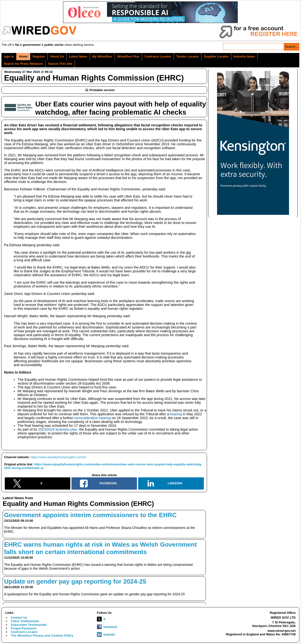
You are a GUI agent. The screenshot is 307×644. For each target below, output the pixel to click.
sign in (9, 56)
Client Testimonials (25, 621)
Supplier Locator (216, 56)
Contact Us (19, 618)
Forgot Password (24, 628)
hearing (176, 414)
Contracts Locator (158, 56)
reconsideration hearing (92, 418)
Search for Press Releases (23, 64)
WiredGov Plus (128, 56)
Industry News (244, 56)
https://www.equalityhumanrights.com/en (59, 457)
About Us (57, 56)
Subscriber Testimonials (29, 625)
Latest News (78, 56)
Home (23, 56)
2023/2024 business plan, (58, 429)
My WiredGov (102, 56)
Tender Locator (188, 56)
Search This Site (60, 64)
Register (39, 56)
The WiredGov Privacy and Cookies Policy (42, 635)
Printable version (100, 90)
